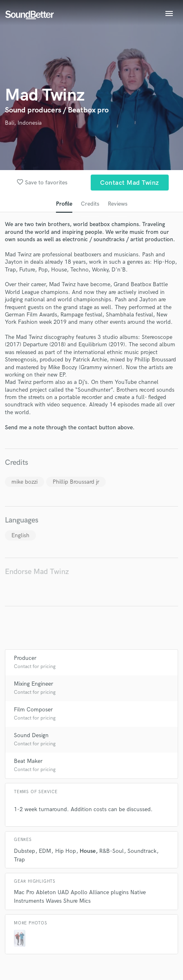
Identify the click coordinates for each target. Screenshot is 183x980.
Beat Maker (28, 761)
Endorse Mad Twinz (37, 572)
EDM (45, 851)
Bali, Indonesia (23, 123)
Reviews (118, 204)
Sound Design (31, 735)
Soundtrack (142, 851)
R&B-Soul (112, 851)
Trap (19, 860)
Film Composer (33, 710)
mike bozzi (25, 482)
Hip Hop (66, 851)
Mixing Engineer (33, 684)
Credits (90, 204)
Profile (64, 204)
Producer (25, 658)
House (88, 851)
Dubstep (25, 851)
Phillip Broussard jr (76, 482)
